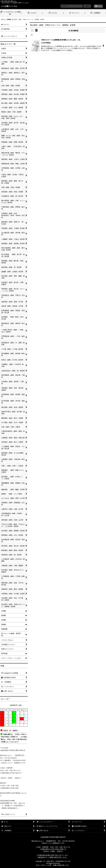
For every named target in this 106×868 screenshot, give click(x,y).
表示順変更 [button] (74, 31)
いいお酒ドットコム (9, 6)
